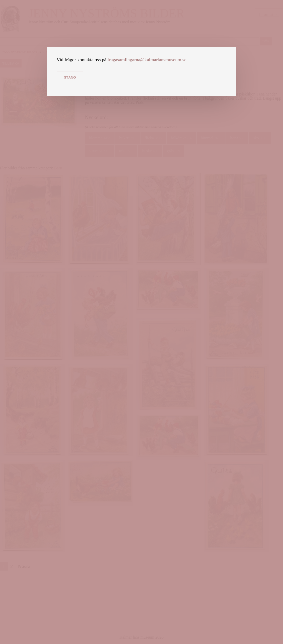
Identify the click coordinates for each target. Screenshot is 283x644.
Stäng (70, 77)
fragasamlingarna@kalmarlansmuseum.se (147, 60)
